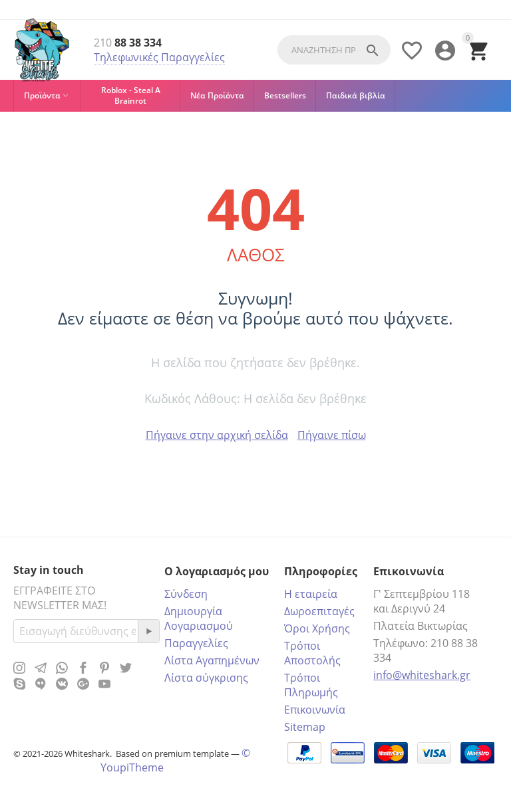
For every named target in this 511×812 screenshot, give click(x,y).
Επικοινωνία (315, 710)
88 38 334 (128, 43)
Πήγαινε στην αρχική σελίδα (217, 435)
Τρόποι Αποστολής (312, 653)
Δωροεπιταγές (319, 611)
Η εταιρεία (311, 594)
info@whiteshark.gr (422, 675)
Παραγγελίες (196, 643)
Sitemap (305, 727)
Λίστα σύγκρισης (206, 678)
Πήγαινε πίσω (332, 435)
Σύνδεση (186, 594)
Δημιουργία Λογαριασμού (199, 618)
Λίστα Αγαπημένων (212, 660)
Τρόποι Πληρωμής (311, 685)
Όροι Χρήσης (317, 628)
